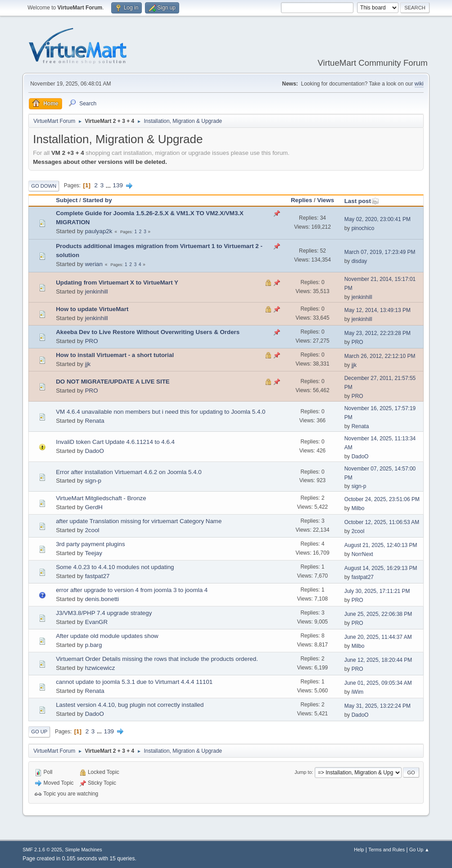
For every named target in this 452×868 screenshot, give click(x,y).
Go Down (44, 186)
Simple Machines (84, 850)
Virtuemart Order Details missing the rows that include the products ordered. (157, 659)
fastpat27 (97, 576)
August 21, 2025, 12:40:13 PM (381, 545)
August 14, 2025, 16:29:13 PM (381, 568)
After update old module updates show (107, 636)
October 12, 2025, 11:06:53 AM (382, 522)
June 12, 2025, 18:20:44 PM (378, 660)
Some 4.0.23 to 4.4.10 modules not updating (115, 567)
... (109, 185)
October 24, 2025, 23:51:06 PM (382, 499)
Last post (362, 201)
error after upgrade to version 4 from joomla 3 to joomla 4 (132, 590)
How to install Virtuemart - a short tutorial (115, 355)
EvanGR (96, 622)
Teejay (93, 553)
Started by (97, 200)
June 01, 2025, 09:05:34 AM (378, 683)
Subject (67, 200)
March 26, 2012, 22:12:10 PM (380, 356)
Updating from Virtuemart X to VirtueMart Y (117, 283)
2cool (92, 530)
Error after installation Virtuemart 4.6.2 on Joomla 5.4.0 (129, 472)
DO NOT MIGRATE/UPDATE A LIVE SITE (113, 382)
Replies (301, 200)
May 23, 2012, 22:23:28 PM (377, 333)
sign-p (93, 481)
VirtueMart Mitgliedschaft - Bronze (101, 498)
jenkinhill (97, 292)
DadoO (95, 451)
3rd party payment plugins (90, 544)
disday (359, 261)
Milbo (358, 508)
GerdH (94, 507)
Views (326, 200)
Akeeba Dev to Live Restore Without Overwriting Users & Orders (148, 332)
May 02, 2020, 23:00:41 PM (377, 219)
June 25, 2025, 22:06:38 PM (378, 614)
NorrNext (362, 554)
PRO (92, 341)
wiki (419, 84)
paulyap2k (99, 231)
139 (118, 185)
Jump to (303, 772)
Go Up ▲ (419, 850)
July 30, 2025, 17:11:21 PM (377, 591)
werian (94, 264)
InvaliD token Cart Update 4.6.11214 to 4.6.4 (115, 442)
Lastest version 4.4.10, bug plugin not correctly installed (130, 705)
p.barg (94, 645)
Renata (95, 421)
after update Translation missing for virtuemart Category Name (139, 521)
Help (359, 850)
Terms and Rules (386, 850)
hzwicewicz (100, 668)
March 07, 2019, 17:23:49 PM (380, 252)
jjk (88, 364)
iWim (358, 692)
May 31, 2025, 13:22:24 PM (377, 706)
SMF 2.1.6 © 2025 (42, 850)
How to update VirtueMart (92, 309)
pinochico (363, 228)
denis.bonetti (102, 599)
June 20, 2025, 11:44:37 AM (378, 637)
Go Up (39, 732)
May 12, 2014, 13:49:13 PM (377, 310)
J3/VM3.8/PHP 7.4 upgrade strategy (104, 613)
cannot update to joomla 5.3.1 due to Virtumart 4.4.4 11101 (134, 682)
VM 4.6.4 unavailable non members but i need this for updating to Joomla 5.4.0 (160, 412)
